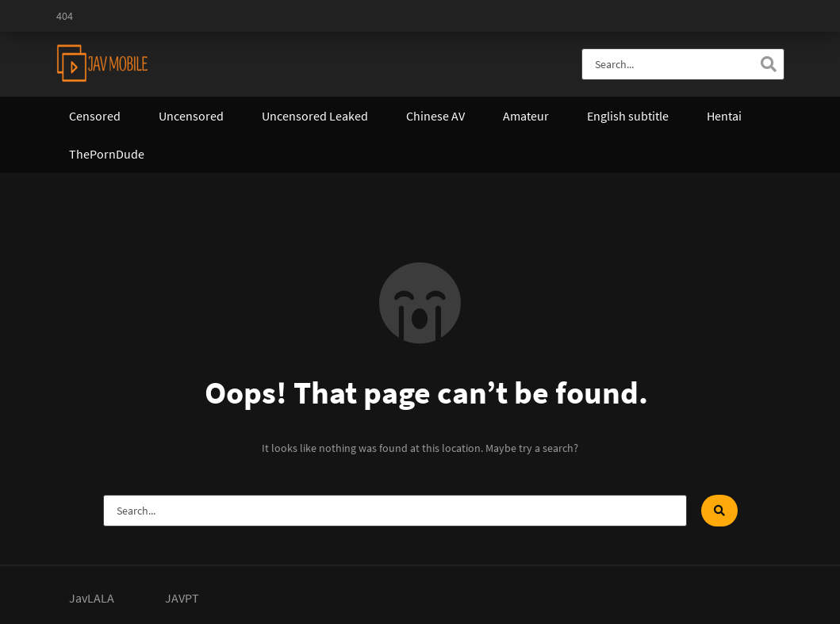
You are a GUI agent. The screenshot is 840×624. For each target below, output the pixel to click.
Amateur (526, 116)
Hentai (724, 116)
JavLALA (92, 598)
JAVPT (182, 598)
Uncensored (191, 116)
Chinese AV (435, 116)
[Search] (769, 64)
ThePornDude (107, 154)
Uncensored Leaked (315, 116)
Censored (95, 116)
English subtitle (628, 116)
